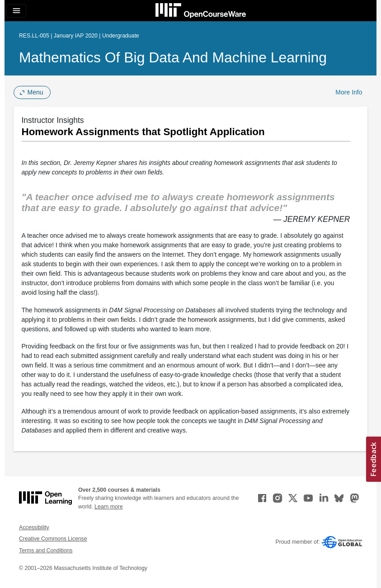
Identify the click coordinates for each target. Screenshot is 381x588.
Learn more (109, 507)
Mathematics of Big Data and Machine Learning (173, 57)
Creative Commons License (53, 539)
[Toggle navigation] (16, 11)
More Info (349, 92)
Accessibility (34, 527)
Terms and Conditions (46, 550)
